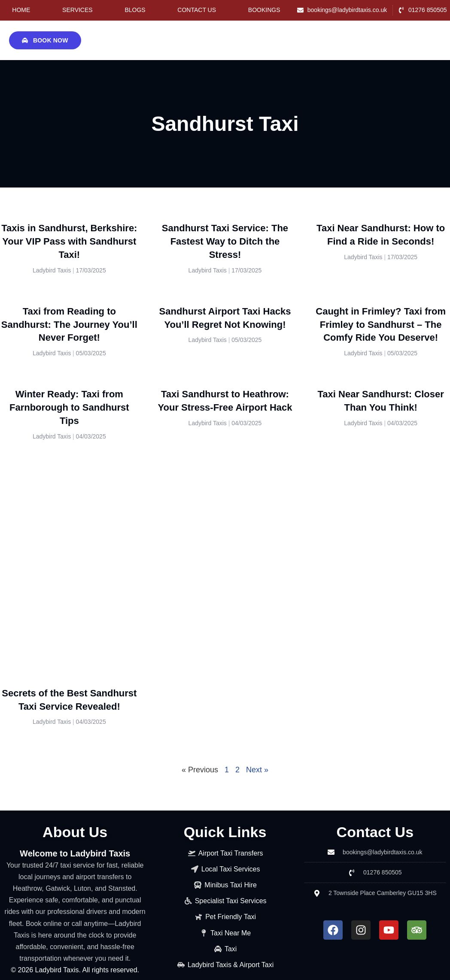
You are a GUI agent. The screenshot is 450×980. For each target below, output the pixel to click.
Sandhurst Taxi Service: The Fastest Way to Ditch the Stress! (225, 241)
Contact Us (197, 10)
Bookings (264, 10)
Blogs (135, 10)
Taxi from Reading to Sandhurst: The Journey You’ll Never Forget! (69, 325)
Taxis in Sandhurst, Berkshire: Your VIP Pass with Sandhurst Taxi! (69, 241)
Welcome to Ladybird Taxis (75, 853)
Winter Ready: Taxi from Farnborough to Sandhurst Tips (69, 407)
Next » (257, 770)
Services (78, 10)
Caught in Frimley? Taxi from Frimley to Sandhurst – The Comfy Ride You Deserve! (381, 325)
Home (21, 10)
